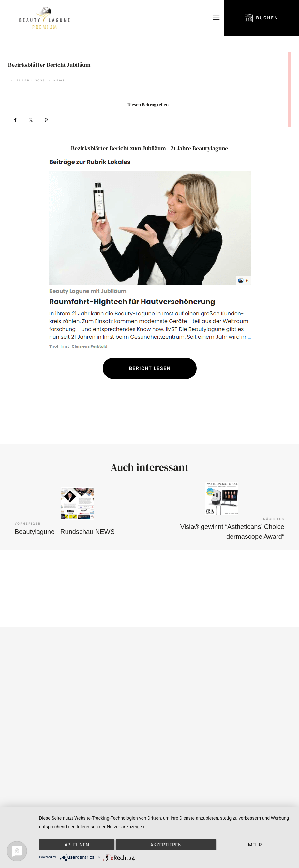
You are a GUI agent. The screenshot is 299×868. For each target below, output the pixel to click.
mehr (255, 845)
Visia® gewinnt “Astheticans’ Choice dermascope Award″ (232, 532)
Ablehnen (77, 845)
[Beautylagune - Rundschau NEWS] (77, 504)
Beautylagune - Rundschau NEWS (65, 532)
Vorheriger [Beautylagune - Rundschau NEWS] (28, 524)
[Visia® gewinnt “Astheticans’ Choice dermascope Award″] (222, 499)
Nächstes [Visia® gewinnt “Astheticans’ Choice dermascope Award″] (274, 519)
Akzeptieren (166, 845)
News (59, 81)
